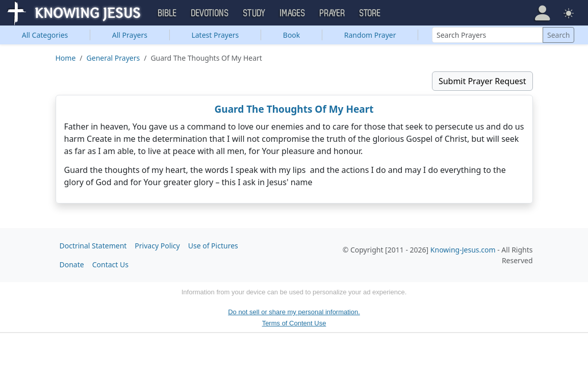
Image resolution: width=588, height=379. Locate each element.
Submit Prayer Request (482, 81)
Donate (72, 264)
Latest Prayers (215, 35)
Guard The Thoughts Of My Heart (294, 109)
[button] (542, 13)
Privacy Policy (157, 246)
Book (292, 35)
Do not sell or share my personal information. (294, 312)
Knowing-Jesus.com (463, 250)
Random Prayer (370, 35)
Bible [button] (168, 13)
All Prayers (130, 35)
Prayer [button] (333, 13)
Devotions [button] (210, 13)
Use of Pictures (213, 246)
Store (370, 13)
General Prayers (113, 58)
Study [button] (254, 13)
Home (66, 58)
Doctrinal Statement (93, 246)
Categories (45, 35)
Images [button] (293, 13)
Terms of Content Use (294, 323)
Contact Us (110, 264)
